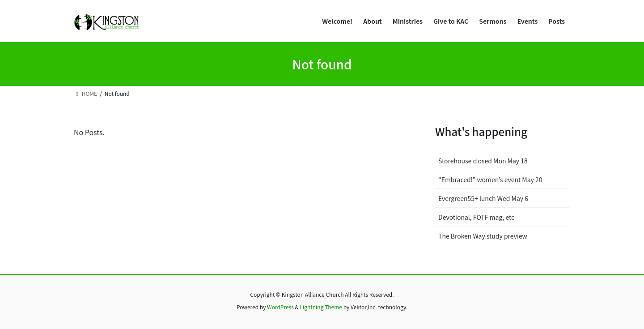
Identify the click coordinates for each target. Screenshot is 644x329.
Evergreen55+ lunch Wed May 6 (483, 198)
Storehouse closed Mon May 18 (483, 161)
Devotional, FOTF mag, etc (476, 217)
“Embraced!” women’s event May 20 (490, 179)
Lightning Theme (321, 307)
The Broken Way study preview (483, 236)
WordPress (280, 307)
